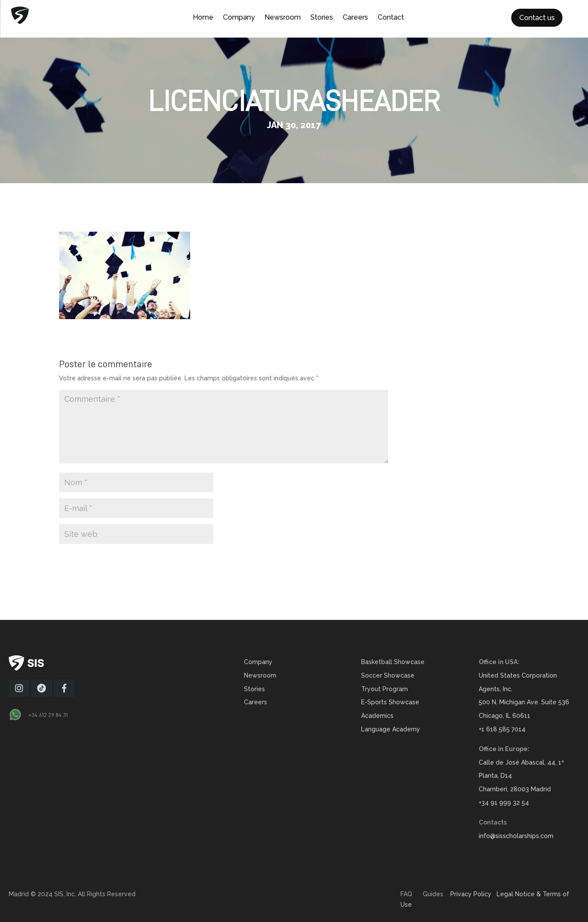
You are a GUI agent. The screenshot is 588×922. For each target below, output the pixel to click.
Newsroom (283, 18)
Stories (322, 18)
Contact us (537, 18)
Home (203, 18)
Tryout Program (384, 689)
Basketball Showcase (393, 662)
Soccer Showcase (388, 675)
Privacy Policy (471, 894)
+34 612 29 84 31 (48, 715)
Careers (355, 18)
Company (239, 18)
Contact (391, 18)
